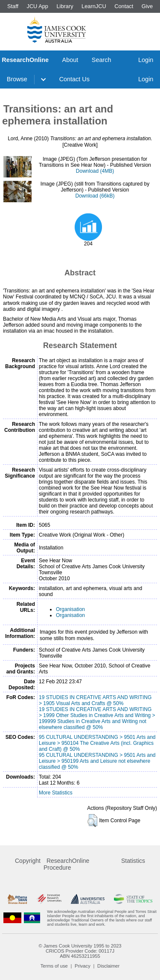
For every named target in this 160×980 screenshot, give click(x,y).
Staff (13, 6)
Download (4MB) (95, 171)
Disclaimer (108, 966)
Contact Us (74, 79)
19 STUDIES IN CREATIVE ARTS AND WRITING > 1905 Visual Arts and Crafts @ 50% (95, 700)
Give (147, 6)
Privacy (83, 966)
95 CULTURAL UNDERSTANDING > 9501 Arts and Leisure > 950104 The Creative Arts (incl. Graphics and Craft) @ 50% (97, 743)
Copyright (28, 861)
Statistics (133, 861)
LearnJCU (94, 6)
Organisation (70, 609)
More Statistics (56, 793)
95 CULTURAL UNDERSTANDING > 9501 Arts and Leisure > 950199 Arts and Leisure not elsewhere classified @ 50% (97, 761)
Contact (124, 6)
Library (65, 6)
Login (146, 60)
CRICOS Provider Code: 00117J (80, 951)
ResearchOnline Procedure (66, 864)
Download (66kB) (95, 196)
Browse (17, 79)
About (70, 60)
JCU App (37, 6)
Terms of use (54, 966)
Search (102, 60)
